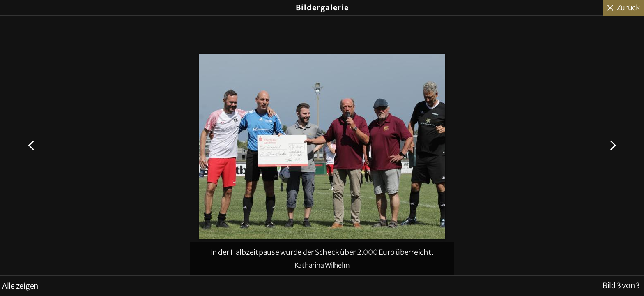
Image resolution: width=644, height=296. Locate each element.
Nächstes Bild (612, 146)
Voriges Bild (32, 146)
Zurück (628, 8)
